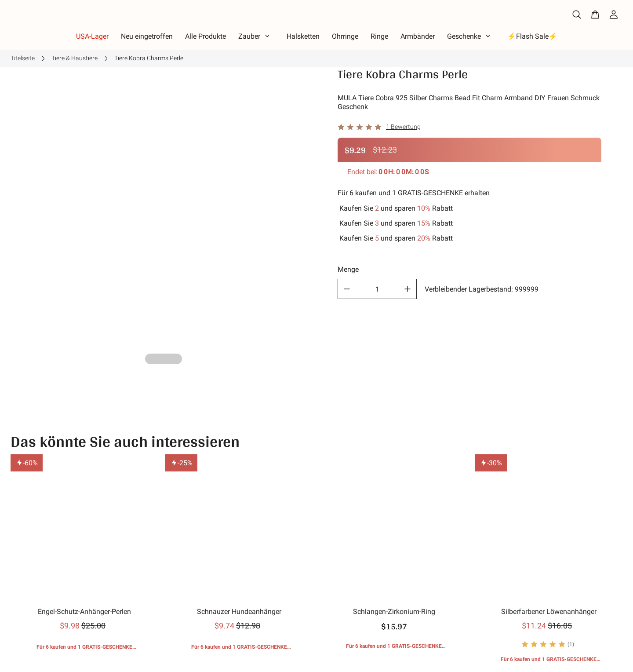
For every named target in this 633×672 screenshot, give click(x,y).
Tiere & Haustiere (75, 58)
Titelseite (23, 58)
